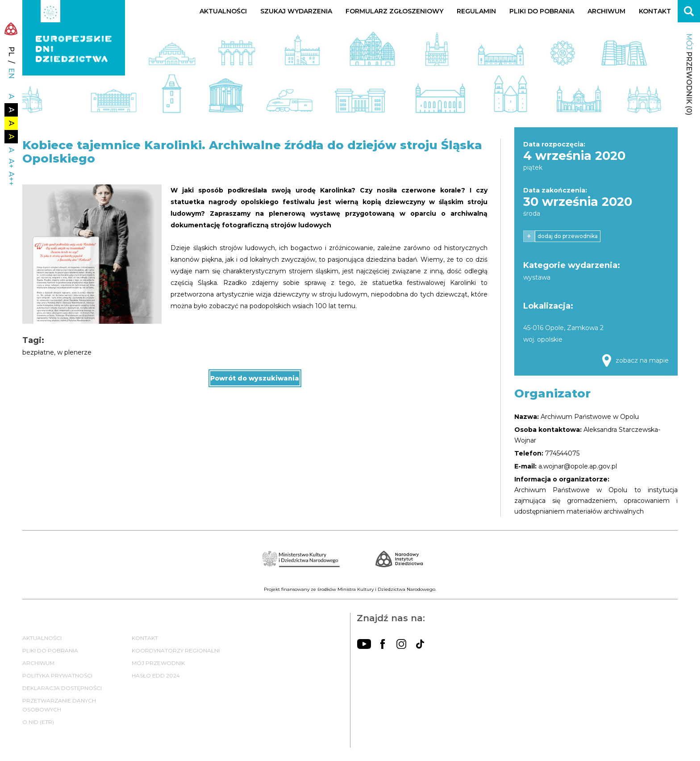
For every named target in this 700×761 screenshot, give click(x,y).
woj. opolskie (543, 339)
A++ (11, 179)
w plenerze (74, 352)
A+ (11, 163)
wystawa (537, 277)
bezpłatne (38, 352)
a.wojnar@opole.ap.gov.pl (578, 466)
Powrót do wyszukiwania (255, 378)
